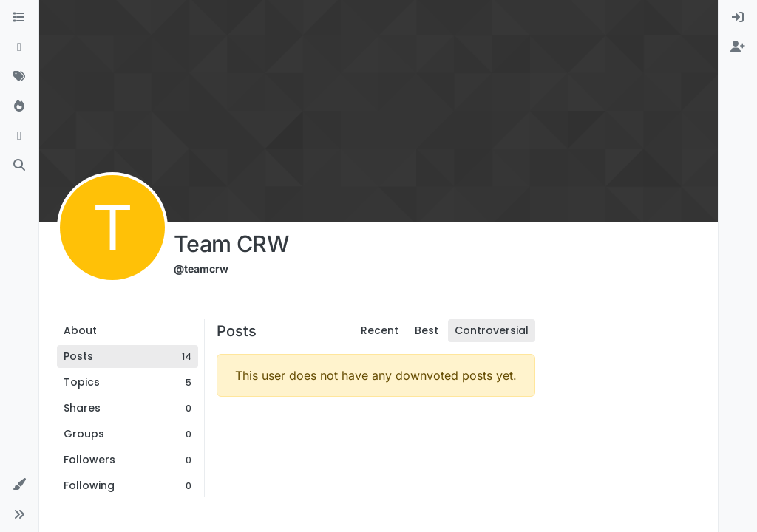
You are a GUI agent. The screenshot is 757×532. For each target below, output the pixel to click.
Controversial (492, 330)
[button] (19, 485)
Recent (380, 330)
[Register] (738, 47)
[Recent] (19, 47)
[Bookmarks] (19, 136)
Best (427, 330)
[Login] (738, 18)
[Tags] (19, 77)
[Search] (19, 166)
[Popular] (19, 106)
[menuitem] (738, 18)
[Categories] (19, 18)
